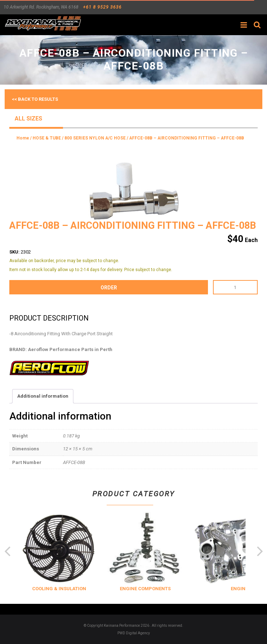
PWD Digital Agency (134, 633)
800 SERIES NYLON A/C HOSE (95, 138)
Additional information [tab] (43, 396)
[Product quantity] (235, 287)
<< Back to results (35, 99)
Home (23, 138)
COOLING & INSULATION (71, 589)
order (109, 288)
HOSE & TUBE (47, 138)
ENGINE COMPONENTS (157, 589)
